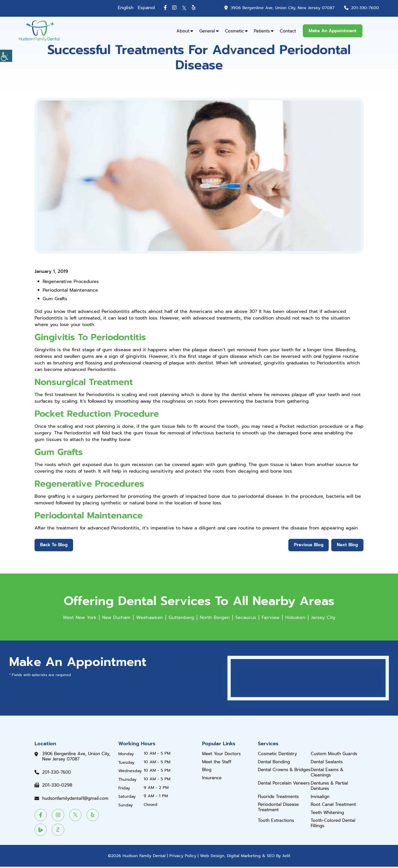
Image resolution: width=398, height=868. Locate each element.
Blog (207, 770)
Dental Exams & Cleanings (328, 773)
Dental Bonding (275, 762)
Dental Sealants (328, 762)
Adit (286, 857)
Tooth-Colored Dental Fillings (334, 824)
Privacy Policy (183, 857)
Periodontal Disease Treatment (280, 808)
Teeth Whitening (329, 813)
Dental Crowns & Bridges (277, 773)
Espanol (142, 8)
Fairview (271, 618)
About (183, 31)
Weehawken (150, 618)
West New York (80, 618)
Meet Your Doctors (223, 754)
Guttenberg (181, 618)
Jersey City (323, 618)
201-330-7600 (365, 8)
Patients (262, 31)
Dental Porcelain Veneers (276, 786)
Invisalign (321, 797)
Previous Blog (308, 545)
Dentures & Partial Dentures (331, 786)
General (207, 31)
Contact (288, 31)
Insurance (213, 778)
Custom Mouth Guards (336, 754)
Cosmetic (234, 31)
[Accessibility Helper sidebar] (6, 56)
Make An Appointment (333, 31)
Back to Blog (54, 545)
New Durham (116, 618)
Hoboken (295, 618)
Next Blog (347, 545)
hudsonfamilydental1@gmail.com (78, 799)
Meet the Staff (218, 762)
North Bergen (215, 618)
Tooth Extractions (277, 821)
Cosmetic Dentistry (279, 754)
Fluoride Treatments (280, 797)
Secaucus (246, 618)
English (122, 8)
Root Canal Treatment (335, 805)
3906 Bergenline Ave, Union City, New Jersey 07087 (280, 8)
